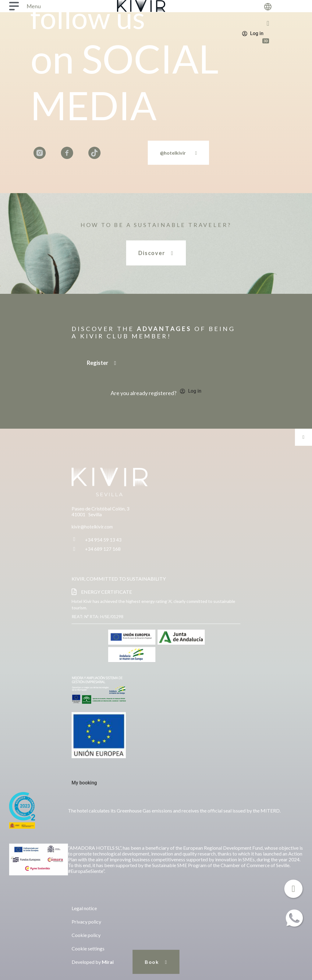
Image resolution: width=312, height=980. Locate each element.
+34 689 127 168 (103, 549)
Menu (34, 6)
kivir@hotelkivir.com (92, 527)
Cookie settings (88, 948)
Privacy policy (86, 922)
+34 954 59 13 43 (103, 540)
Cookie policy (86, 935)
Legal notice (84, 908)
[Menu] (14, 6)
